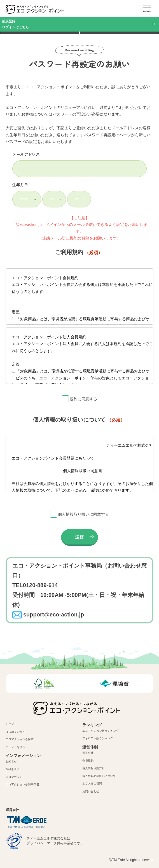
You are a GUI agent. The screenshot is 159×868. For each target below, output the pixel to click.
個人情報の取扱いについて (99, 776)
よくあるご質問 (92, 784)
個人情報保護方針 (93, 768)
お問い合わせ (91, 791)
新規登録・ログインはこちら (15, 24)
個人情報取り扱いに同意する (83, 514)
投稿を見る (13, 769)
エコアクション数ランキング (100, 731)
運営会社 (88, 753)
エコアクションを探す (20, 739)
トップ (10, 724)
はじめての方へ (15, 732)
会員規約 (88, 761)
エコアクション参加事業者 (22, 784)
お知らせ (11, 761)
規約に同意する (83, 399)
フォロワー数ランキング (98, 738)
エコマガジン (14, 777)
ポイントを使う (15, 747)
